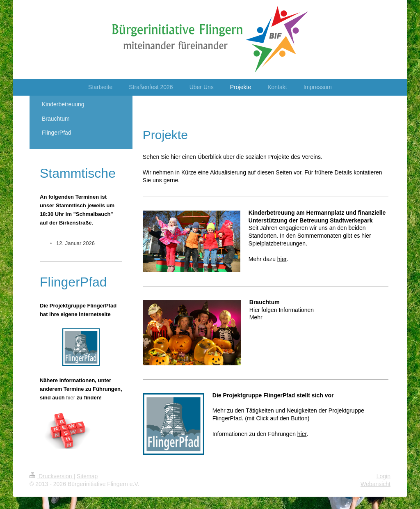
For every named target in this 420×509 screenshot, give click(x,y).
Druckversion (51, 476)
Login (383, 476)
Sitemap (87, 476)
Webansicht (375, 484)
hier (71, 398)
